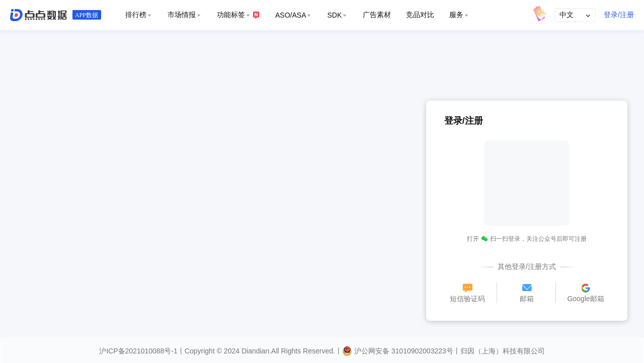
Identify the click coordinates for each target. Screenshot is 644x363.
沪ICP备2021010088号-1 (138, 351)
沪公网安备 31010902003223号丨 (401, 351)
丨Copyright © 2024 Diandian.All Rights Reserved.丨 (260, 351)
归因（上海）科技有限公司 (503, 351)
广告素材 (377, 15)
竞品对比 (420, 15)
